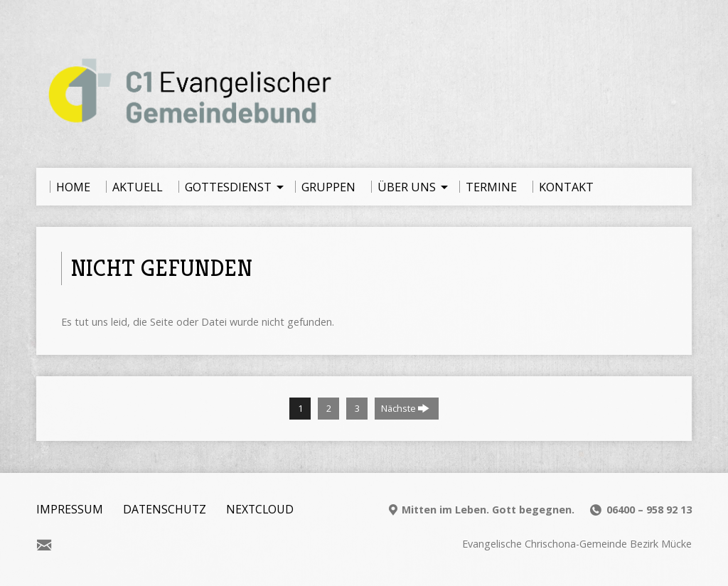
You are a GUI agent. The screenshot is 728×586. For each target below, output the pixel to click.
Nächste (405, 408)
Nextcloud (260, 509)
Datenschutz (165, 509)
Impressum (70, 509)
